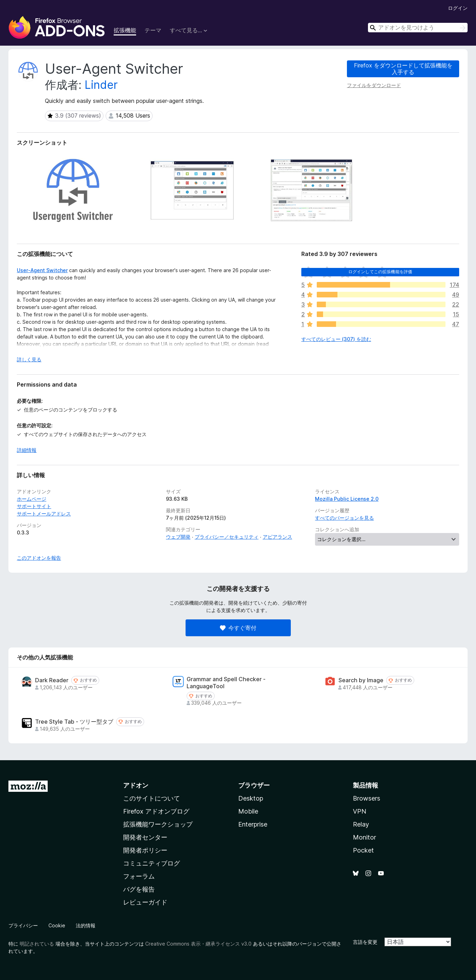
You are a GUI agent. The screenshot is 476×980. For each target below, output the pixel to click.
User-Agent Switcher (42, 270)
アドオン (136, 785)
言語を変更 (365, 942)
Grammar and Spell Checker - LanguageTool (226, 683)
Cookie (57, 925)
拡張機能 (125, 30)
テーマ (153, 30)
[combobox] (418, 28)
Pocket (363, 850)
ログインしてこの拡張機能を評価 (380, 272)
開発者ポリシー (145, 850)
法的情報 (86, 925)
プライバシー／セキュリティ (227, 537)
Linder (101, 85)
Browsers (367, 798)
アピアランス (277, 537)
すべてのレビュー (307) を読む (336, 339)
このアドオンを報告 (39, 558)
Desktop (251, 798)
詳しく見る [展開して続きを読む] (29, 359)
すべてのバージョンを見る (344, 518)
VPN (360, 811)
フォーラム (139, 876)
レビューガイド (145, 902)
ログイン (458, 8)
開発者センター (145, 837)
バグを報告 (139, 889)
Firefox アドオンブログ (156, 811)
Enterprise (253, 824)
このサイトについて (152, 798)
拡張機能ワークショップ (158, 824)
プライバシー (23, 925)
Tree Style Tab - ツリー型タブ (74, 722)
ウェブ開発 (178, 537)
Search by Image (361, 680)
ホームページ (32, 499)
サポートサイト (34, 506)
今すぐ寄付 (238, 628)
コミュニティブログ (152, 863)
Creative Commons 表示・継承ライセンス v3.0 (198, 944)
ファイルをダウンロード (374, 85)
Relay (361, 824)
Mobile (248, 811)
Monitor (364, 837)
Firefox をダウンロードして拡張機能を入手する (403, 69)
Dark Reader (52, 680)
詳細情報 (27, 450)
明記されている (37, 944)
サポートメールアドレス (44, 514)
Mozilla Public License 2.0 (347, 499)
